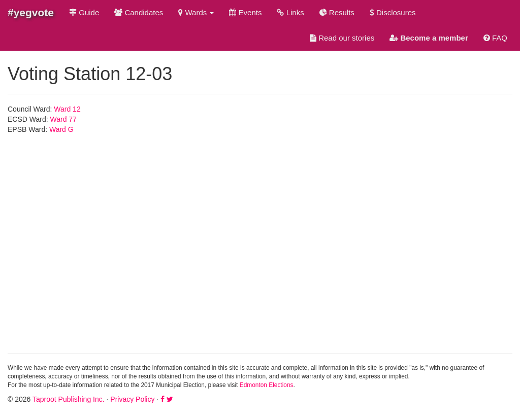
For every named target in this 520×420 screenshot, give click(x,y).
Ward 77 (63, 119)
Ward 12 (67, 109)
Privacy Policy (132, 399)
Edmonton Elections (267, 385)
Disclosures (393, 12)
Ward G (61, 129)
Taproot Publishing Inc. (69, 399)
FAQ (495, 38)
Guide (84, 12)
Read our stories (342, 38)
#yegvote (31, 12)
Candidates (139, 12)
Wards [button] (196, 12)
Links (290, 12)
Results (337, 12)
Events (245, 12)
